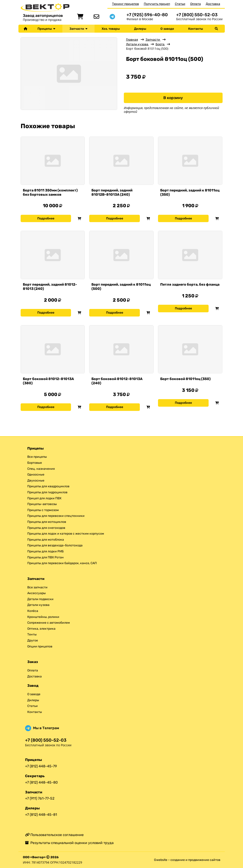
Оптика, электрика (41, 629)
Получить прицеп (157, 4)
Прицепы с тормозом (43, 510)
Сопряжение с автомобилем (49, 623)
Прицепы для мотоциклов (47, 522)
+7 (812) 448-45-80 (41, 782)
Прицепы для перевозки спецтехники (56, 516)
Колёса (33, 611)
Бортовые (35, 463)
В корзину (173, 98)
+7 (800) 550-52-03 (197, 15)
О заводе (167, 29)
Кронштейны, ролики (43, 617)
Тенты (32, 634)
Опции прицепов (40, 646)
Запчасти (78, 29)
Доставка (213, 4)
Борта (160, 44)
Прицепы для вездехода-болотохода (55, 545)
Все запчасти (37, 587)
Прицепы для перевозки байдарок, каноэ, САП (62, 563)
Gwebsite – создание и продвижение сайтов (187, 860)
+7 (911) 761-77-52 (40, 798)
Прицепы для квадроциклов (48, 486)
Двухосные (36, 481)
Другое (33, 640)
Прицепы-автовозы (42, 504)
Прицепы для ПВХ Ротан (45, 557)
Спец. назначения (41, 469)
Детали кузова (137, 44)
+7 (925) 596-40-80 (147, 15)
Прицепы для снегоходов (46, 528)
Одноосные (36, 475)
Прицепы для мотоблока (46, 540)
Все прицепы (37, 457)
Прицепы (46, 29)
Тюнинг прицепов (125, 4)
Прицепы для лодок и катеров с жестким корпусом (66, 534)
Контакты (196, 29)
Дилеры (140, 29)
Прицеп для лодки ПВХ (44, 498)
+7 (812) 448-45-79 (41, 766)
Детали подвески (40, 599)
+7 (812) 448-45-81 (41, 815)
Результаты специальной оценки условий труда (69, 843)
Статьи (180, 4)
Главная (132, 40)
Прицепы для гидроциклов (47, 492)
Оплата (196, 4)
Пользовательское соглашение (54, 835)
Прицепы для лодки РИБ (45, 551)
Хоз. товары (111, 29)
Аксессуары (37, 593)
